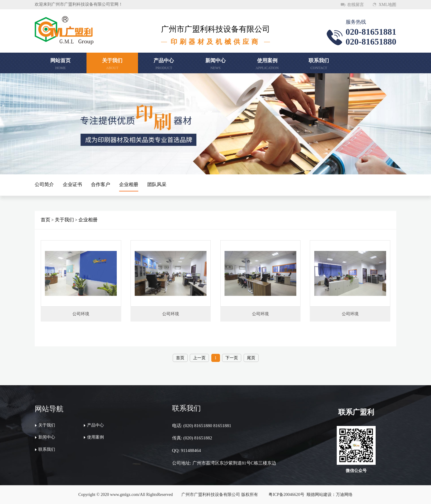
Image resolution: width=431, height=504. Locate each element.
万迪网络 (344, 495)
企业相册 (129, 184)
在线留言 (356, 5)
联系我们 (47, 449)
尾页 (251, 358)
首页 (45, 220)
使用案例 (95, 437)
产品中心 (95, 425)
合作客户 (101, 184)
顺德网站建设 (319, 495)
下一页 (232, 358)
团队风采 (157, 184)
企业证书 (72, 184)
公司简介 (44, 184)
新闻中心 (47, 437)
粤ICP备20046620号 (286, 495)
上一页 (199, 358)
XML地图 (387, 5)
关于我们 (64, 220)
